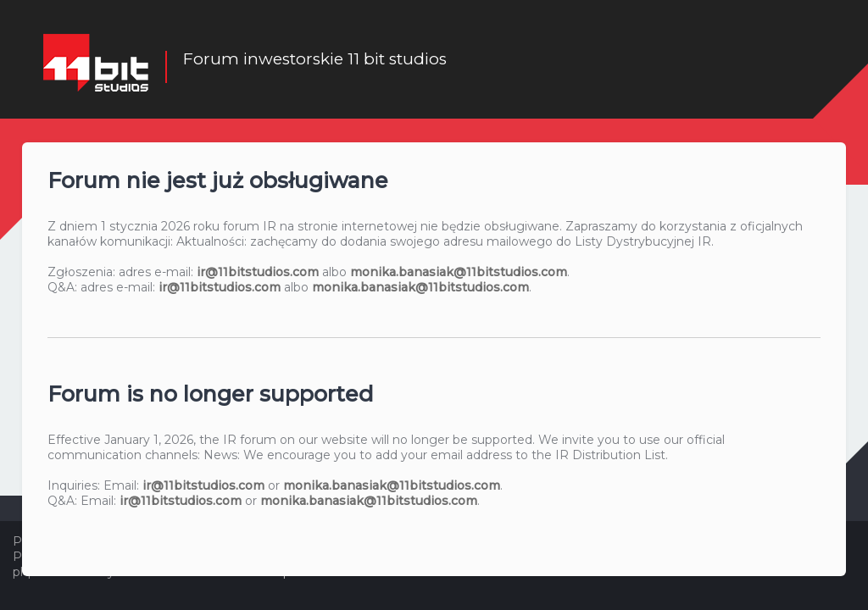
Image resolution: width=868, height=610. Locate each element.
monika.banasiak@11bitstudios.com (459, 272)
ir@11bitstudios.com (258, 272)
